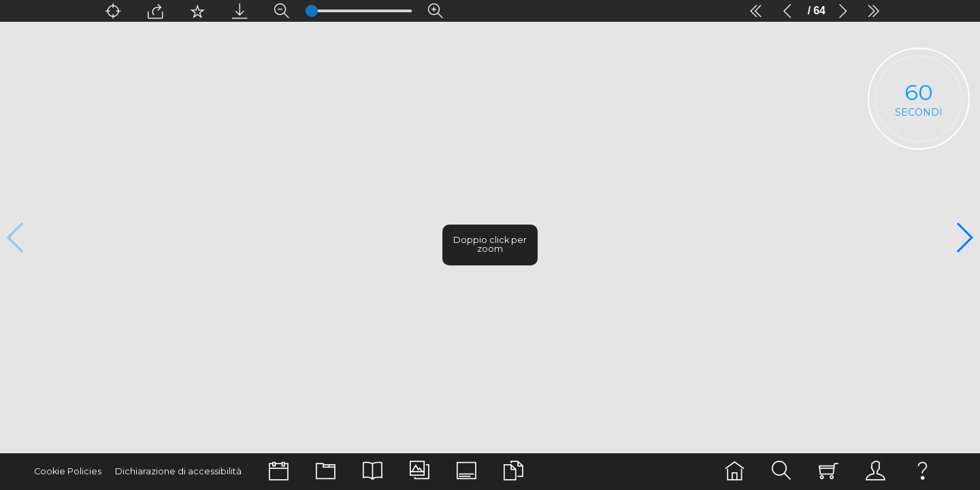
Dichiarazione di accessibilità (163, 471)
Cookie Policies (64, 471)
